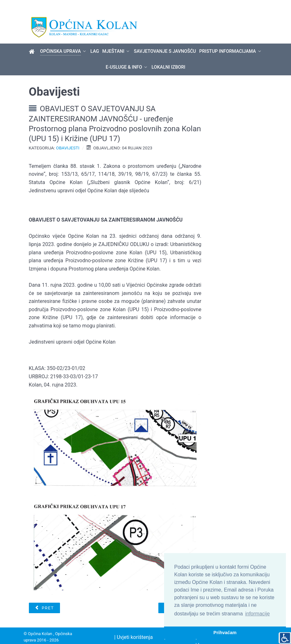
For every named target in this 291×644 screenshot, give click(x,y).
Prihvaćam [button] (225, 633)
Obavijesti (68, 137)
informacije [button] (258, 614)
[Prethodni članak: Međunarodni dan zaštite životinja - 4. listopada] (44, 597)
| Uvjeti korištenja (133, 626)
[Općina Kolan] (33, 41)
